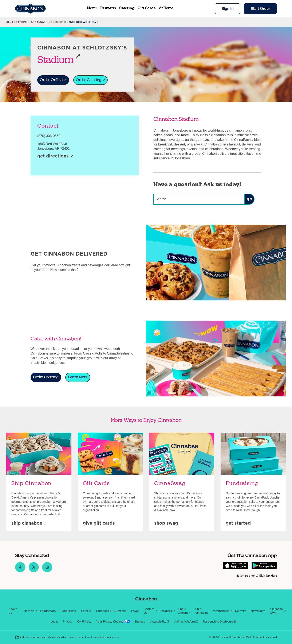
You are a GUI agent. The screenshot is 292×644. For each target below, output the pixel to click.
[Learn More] (78, 377)
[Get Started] (238, 524)
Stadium (59, 60)
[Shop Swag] (166, 524)
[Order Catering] (46, 377)
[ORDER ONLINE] (53, 80)
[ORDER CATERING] (91, 80)
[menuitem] (13, 611)
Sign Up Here (268, 576)
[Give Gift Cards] (99, 524)
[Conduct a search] (199, 199)
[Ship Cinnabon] (29, 524)
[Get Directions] (56, 156)
